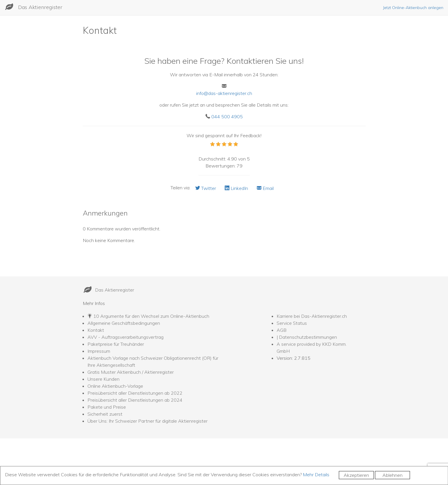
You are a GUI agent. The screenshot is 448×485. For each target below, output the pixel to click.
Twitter (206, 188)
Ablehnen (392, 475)
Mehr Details (316, 475)
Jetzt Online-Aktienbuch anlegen (413, 8)
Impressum (99, 351)
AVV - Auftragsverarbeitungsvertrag (125, 337)
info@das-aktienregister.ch (224, 93)
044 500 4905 (227, 117)
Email (265, 188)
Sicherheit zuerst (105, 414)
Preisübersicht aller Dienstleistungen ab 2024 (135, 400)
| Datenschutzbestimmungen (307, 337)
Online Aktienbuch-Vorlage (115, 386)
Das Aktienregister (40, 7)
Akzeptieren (356, 475)
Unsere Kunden (103, 379)
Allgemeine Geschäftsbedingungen (124, 323)
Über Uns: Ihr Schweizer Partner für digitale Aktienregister (147, 421)
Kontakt (96, 330)
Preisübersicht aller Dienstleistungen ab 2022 (135, 393)
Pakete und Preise (107, 407)
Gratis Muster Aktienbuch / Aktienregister (131, 372)
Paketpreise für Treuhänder (116, 344)
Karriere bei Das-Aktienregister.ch (312, 316)
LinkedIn (236, 188)
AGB (282, 330)
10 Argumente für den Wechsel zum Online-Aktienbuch (151, 316)
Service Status (292, 323)
